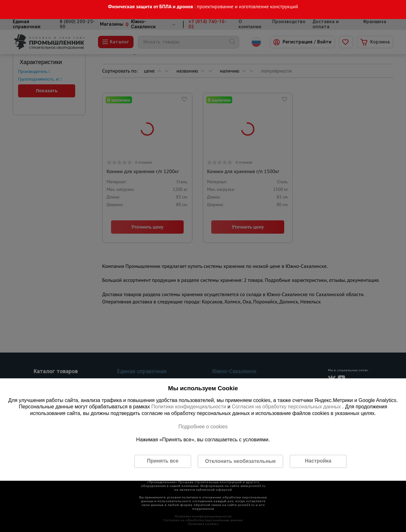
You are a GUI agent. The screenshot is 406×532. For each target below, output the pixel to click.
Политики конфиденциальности (189, 407)
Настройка (318, 461)
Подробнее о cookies (203, 427)
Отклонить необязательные (241, 461)
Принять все (163, 461)
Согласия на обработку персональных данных (287, 407)
